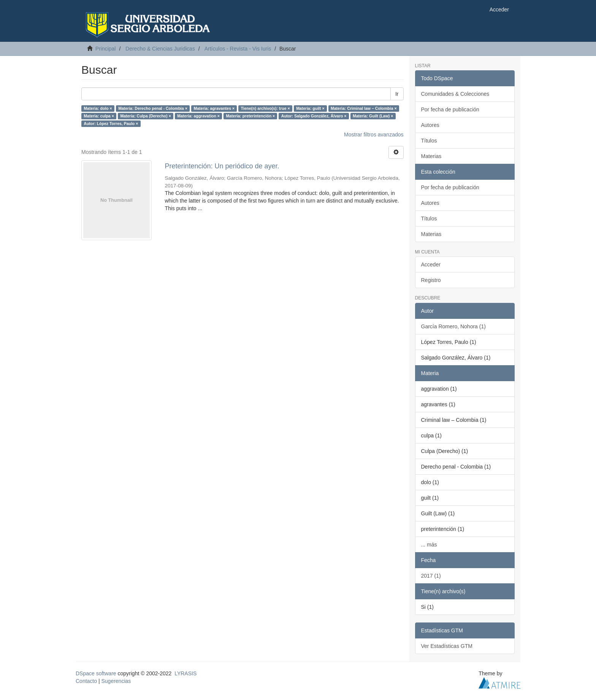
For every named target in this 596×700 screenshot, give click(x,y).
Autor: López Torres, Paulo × (111, 124)
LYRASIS (185, 673)
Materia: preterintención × (250, 116)
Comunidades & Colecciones (455, 94)
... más (429, 545)
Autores (430, 125)
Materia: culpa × (99, 116)
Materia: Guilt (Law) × (373, 116)
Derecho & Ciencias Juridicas (160, 49)
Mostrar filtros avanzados (374, 135)
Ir (397, 94)
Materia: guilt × (310, 108)
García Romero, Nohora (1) (453, 326)
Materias (431, 156)
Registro (431, 280)
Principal (106, 49)
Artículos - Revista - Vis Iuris (238, 49)
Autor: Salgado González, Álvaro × (314, 116)
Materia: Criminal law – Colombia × (364, 108)
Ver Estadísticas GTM (447, 646)
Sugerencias (116, 681)
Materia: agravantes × (214, 108)
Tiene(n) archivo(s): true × (266, 108)
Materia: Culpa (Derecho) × (145, 116)
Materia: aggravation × (198, 116)
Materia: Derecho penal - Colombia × (153, 108)
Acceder (431, 264)
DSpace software (96, 673)
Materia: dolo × (98, 108)
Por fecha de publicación (450, 109)
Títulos (429, 141)
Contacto (86, 681)
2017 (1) (431, 576)
